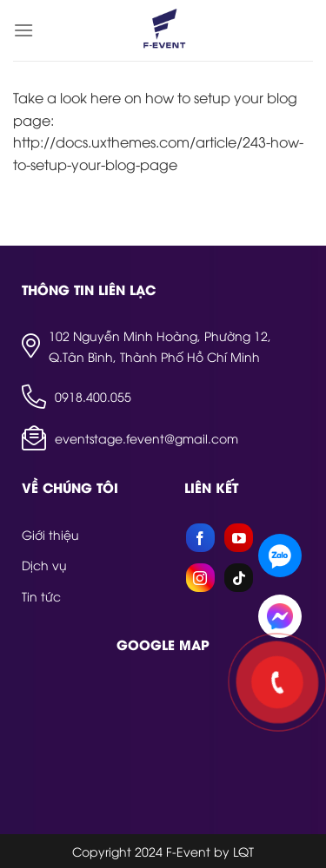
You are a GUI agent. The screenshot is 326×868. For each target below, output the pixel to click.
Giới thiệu (50, 534)
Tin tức (41, 596)
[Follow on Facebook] (200, 538)
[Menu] (23, 30)
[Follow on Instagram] (200, 578)
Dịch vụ (44, 565)
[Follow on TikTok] (239, 578)
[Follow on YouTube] (239, 538)
